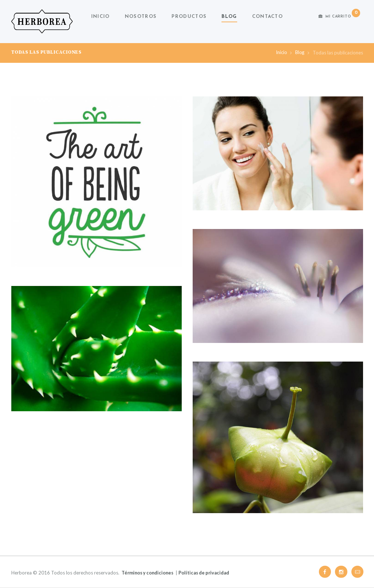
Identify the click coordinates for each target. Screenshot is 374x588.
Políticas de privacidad (207, 573)
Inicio (101, 17)
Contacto (267, 17)
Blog (229, 17)
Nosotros (141, 17)
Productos (189, 17)
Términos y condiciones (149, 573)
